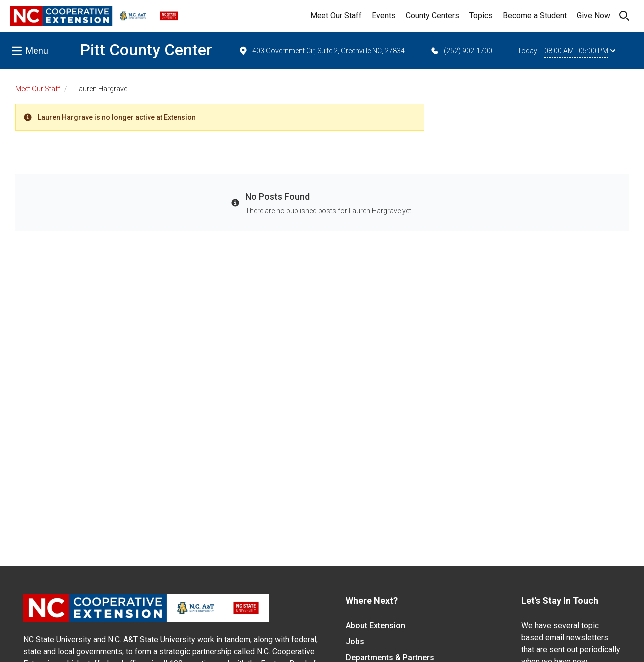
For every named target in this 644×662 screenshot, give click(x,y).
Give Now (593, 16)
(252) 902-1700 (461, 51)
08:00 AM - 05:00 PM (580, 51)
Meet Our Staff (336, 16)
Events (384, 16)
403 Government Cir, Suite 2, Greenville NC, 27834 (322, 51)
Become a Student (535, 16)
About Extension (376, 625)
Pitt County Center (146, 50)
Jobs (355, 641)
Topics (481, 16)
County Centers (433, 16)
